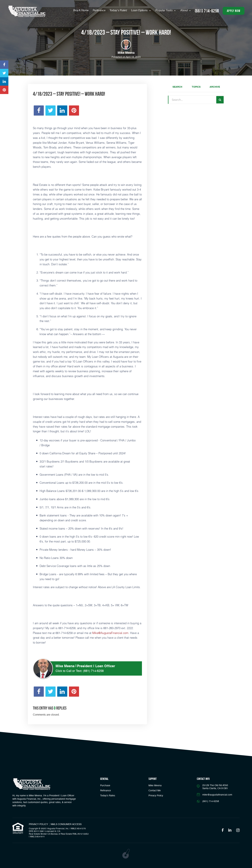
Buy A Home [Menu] (81, 11)
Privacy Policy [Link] (156, 796)
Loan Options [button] (140, 11)
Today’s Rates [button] (118, 11)
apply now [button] (234, 11)
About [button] (184, 11)
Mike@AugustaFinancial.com (110, 633)
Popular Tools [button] (164, 11)
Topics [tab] (196, 87)
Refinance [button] (106, 791)
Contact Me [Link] (155, 791)
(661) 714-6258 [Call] (207, 11)
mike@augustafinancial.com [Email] (217, 795)
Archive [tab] (215, 87)
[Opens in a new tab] (4, 65)
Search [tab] (177, 87)
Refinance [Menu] (99, 11)
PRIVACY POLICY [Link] (38, 824)
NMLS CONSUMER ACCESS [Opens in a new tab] (66, 824)
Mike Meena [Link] (155, 786)
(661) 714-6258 (93, 671)
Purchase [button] (105, 786)
